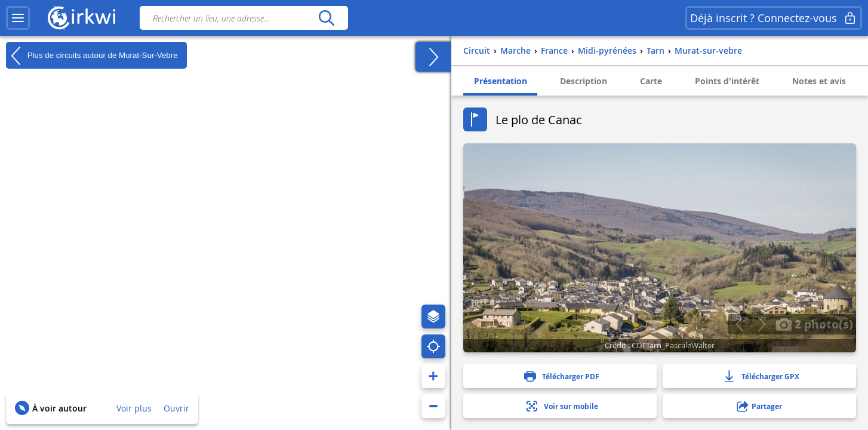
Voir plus (134, 408)
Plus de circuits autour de (92, 56)
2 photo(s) (814, 324)
